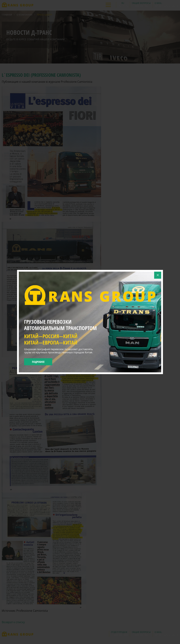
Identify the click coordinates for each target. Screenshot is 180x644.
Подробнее (38, 362)
